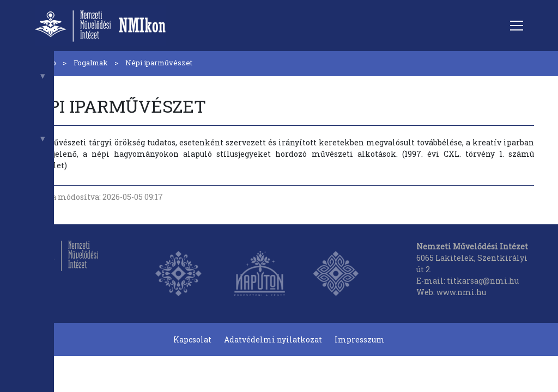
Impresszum (360, 339)
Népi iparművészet (159, 63)
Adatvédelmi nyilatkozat (273, 339)
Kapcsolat (192, 339)
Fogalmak (91, 63)
